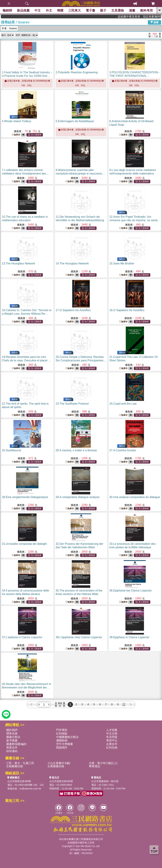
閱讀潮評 (62, 748)
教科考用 (146, 10)
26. (76, 450)
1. (27, 76)
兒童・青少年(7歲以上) (103, 763)
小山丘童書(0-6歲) (59, 763)
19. (27, 360)
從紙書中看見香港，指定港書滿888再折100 (146, 17)
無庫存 (16, 135)
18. (127, 310)
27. (123, 450)
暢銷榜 (7, 10)
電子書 (90, 10)
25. (11, 450)
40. (27, 687)
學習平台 (112, 741)
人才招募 (112, 730)
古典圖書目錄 (56, 766)
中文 (38, 10)
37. (22, 637)
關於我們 (12, 730)
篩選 (154, 22)
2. (77, 72)
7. (25, 174)
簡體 (60, 10)
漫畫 (132, 10)
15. (122, 263)
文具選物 (118, 10)
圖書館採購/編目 (16, 744)
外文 (49, 10)
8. (80, 174)
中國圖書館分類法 (67, 737)
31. (24, 544)
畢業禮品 (94, 766)
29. (78, 497)
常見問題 (112, 737)
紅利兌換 (112, 748)
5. (75, 121)
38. (79, 637)
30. (135, 497)
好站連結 (12, 751)
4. (17, 121)
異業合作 (12, 748)
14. (72, 263)
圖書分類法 (13, 737)
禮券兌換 (12, 734)
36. (131, 591)
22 (124, 704)
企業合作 (112, 744)
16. (27, 314)
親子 (103, 10)
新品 (23, 10)
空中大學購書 (65, 744)
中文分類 (112, 734)
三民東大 (75, 10)
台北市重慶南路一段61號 (105, 781)
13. (18, 263)
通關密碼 (62, 741)
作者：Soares (9, 28)
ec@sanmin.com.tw (30, 789)
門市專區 (62, 730)
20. (81, 360)
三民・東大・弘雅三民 (20, 763)
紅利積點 (62, 734)
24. (123, 404)
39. (129, 637)
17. (73, 310)
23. (72, 404)
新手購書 (12, 741)
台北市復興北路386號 (19, 781)
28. (25, 497)
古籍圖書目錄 (15, 766)
